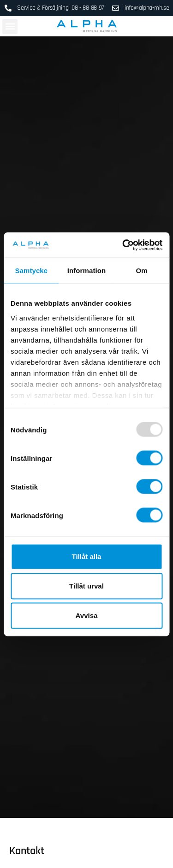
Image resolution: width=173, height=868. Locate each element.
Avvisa (87, 615)
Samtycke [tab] (31, 271)
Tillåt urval (86, 586)
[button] (10, 26)
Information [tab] (87, 271)
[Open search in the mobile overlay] (167, 26)
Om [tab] (142, 271)
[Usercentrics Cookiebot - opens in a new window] (123, 245)
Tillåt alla (87, 556)
